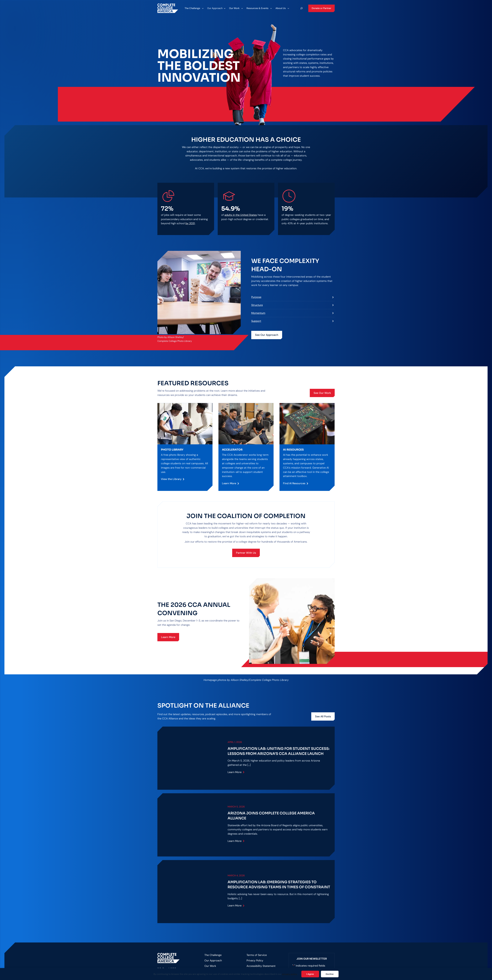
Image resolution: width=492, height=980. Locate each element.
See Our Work (322, 393)
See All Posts (323, 716)
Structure (257, 305)
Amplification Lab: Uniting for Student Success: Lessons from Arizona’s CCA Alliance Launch (279, 751)
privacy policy (290, 974)
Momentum (258, 313)
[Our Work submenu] (236, 8)
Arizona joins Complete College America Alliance (271, 816)
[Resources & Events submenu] (259, 8)
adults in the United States (241, 215)
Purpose (256, 297)
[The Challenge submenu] (194, 8)
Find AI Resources (294, 483)
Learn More (229, 483)
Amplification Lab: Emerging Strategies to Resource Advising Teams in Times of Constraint (279, 885)
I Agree (310, 974)
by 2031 (190, 223)
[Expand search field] (301, 8)
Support (256, 321)
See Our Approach (267, 335)
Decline (330, 974)
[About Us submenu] (282, 8)
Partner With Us (246, 553)
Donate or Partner (321, 8)
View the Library (171, 479)
